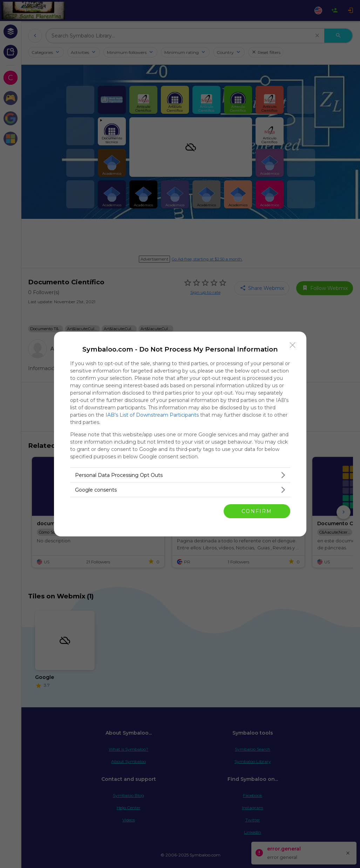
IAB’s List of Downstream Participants (152, 415)
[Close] (293, 345)
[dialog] (180, 434)
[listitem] (180, 475)
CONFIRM (257, 511)
